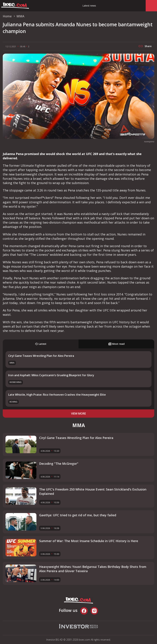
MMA (12, 363)
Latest (41, 344)
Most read (116, 344)
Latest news (89, 6)
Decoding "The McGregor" (59, 464)
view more (78, 414)
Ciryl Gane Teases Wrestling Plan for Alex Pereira (41, 356)
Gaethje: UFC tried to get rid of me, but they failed (78, 515)
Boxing (13, 402)
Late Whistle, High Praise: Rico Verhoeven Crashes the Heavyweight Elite (57, 395)
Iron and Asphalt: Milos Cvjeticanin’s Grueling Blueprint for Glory (51, 375)
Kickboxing (16, 382)
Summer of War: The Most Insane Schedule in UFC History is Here (89, 541)
